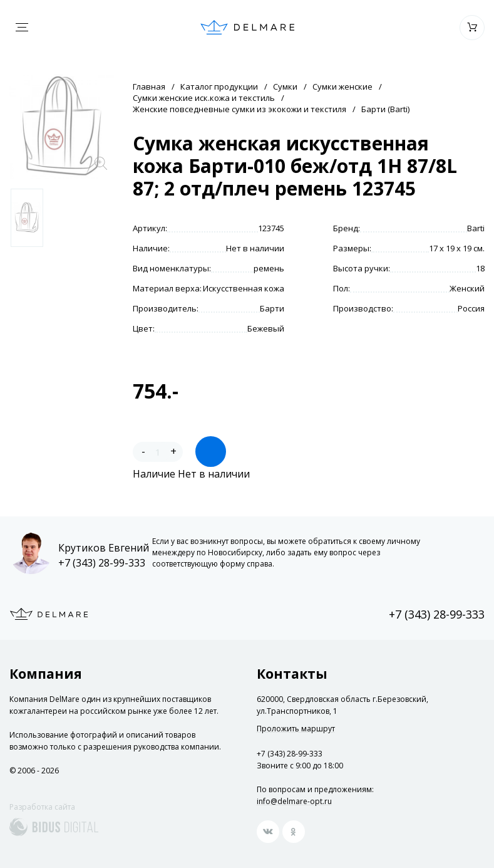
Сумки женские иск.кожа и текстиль (204, 98)
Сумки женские (342, 86)
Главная (149, 86)
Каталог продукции (219, 86)
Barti (476, 228)
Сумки (285, 86)
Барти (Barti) (385, 109)
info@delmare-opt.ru (294, 801)
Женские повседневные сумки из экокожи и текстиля (239, 109)
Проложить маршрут (296, 729)
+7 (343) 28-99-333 (102, 563)
